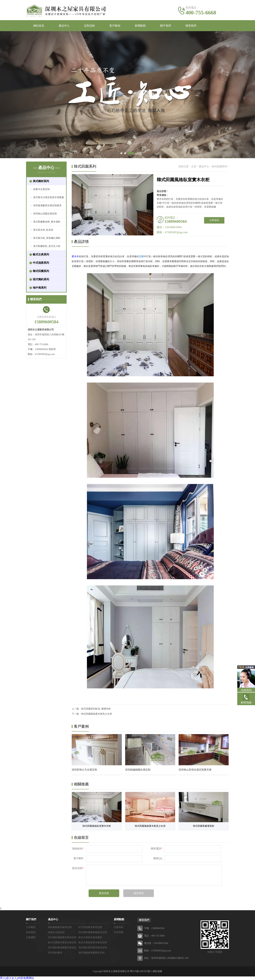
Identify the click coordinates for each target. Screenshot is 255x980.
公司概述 (31, 927)
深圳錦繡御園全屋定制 (138, 770)
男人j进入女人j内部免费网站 (17, 978)
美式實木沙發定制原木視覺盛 (49, 197)
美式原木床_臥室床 (43, 230)
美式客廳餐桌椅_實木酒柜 (47, 222)
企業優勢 (31, 937)
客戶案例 (115, 26)
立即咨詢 (214, 220)
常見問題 (119, 932)
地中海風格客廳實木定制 (91, 953)
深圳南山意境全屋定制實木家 (195, 770)
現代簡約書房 (55, 953)
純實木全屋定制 (41, 189)
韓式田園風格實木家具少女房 (97, 714)
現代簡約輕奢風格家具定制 (93, 932)
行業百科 (119, 927)
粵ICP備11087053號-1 (141, 971)
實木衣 (75, 256)
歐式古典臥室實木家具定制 (93, 942)
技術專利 (31, 932)
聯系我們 (191, 26)
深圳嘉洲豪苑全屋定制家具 (47, 206)
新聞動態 (140, 26)
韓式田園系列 (219, 166)
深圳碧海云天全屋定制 (84, 770)
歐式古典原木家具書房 (90, 937)
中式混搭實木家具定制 (90, 927)
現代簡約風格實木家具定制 (62, 937)
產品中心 (64, 26)
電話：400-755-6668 (154, 936)
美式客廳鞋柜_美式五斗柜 (47, 246)
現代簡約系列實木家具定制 (93, 948)
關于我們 (166, 26)
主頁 (194, 166)
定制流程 (89, 26)
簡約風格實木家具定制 (60, 927)
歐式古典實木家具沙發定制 (62, 942)
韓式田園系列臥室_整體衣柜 (96, 709)
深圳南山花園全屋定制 (45, 214)
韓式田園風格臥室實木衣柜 (97, 826)
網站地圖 (157, 971)
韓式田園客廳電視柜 (204, 826)
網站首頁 (39, 26)
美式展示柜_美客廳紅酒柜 (47, 238)
